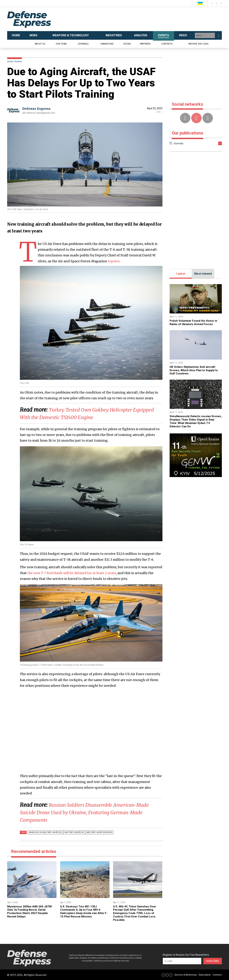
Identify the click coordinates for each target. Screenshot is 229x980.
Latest (181, 274)
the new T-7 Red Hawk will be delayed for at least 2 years (72, 573)
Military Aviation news (97, 832)
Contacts (167, 44)
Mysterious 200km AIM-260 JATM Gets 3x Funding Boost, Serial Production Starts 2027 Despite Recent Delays (30, 911)
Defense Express (37, 109)
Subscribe (213, 961)
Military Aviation (73, 832)
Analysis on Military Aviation (45, 832)
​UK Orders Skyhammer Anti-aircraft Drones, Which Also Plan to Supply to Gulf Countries (194, 370)
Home (10, 62)
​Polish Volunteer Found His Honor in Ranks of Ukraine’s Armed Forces (194, 322)
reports (114, 261)
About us (40, 44)
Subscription (205, 974)
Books (127, 44)
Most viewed (203, 274)
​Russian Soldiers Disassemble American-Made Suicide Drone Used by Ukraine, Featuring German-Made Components (90, 812)
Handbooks (107, 44)
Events (18, 62)
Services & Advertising (186, 974)
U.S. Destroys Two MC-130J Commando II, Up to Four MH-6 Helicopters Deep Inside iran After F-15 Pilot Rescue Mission (83, 911)
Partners (145, 44)
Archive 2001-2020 (198, 44)
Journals (83, 44)
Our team (61, 44)
